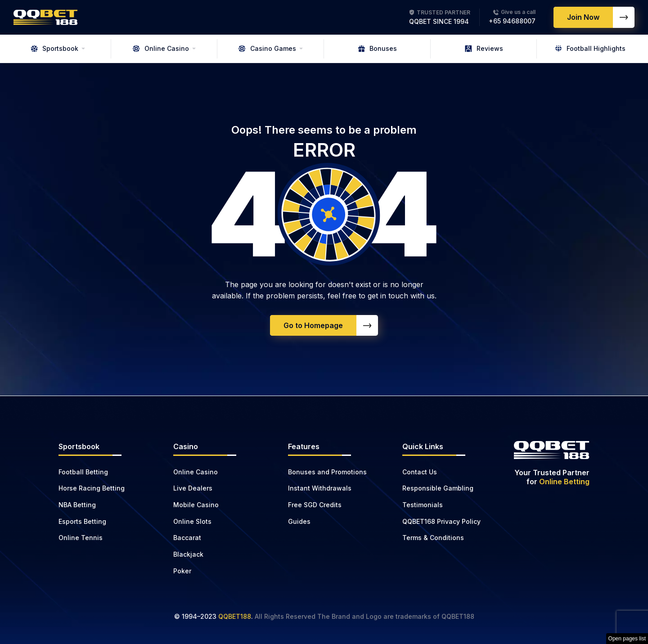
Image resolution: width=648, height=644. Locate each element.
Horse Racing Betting (92, 488)
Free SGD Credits (315, 505)
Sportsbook (54, 48)
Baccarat (187, 538)
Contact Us (420, 472)
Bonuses (377, 48)
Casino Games (267, 48)
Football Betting (83, 472)
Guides (299, 521)
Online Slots (192, 521)
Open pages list (627, 639)
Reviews (484, 48)
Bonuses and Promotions (327, 472)
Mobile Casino (196, 505)
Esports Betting (82, 521)
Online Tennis (81, 538)
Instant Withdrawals (320, 488)
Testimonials (423, 505)
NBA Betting (77, 505)
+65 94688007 (512, 21)
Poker (182, 571)
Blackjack (188, 554)
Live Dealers (193, 488)
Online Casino (161, 48)
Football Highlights (590, 48)
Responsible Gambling (438, 488)
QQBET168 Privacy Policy (441, 521)
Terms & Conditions (433, 538)
